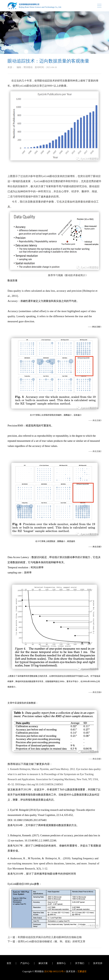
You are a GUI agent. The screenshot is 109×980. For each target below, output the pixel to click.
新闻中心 (61, 963)
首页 (9, 963)
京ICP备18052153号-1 (55, 971)
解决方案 (43, 963)
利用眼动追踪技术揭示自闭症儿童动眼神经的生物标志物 (50, 937)
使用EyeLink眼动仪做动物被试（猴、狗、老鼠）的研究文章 (52, 941)
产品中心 (25, 963)
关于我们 (80, 963)
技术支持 (98, 963)
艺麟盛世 (82, 971)
